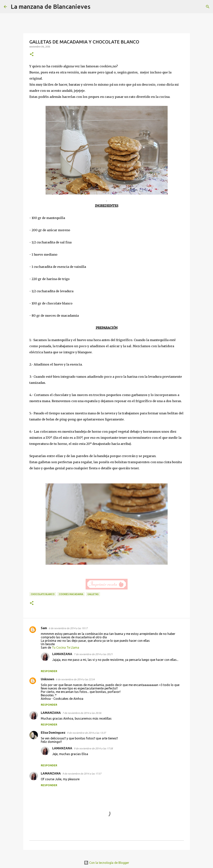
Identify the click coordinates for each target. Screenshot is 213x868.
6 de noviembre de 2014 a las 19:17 (68, 628)
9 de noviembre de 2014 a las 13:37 (86, 733)
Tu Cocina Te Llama (66, 647)
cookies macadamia (71, 594)
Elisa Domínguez (53, 733)
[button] (32, 54)
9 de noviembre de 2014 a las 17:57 (82, 774)
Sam (44, 628)
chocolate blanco (43, 594)
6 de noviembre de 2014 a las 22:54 (75, 679)
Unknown (47, 679)
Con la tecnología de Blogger (106, 863)
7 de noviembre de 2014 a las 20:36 (82, 713)
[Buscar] (96, 7)
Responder (49, 671)
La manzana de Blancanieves (51, 6)
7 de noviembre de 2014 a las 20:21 (93, 654)
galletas (93, 594)
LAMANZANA (62, 654)
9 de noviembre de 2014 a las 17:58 (93, 748)
